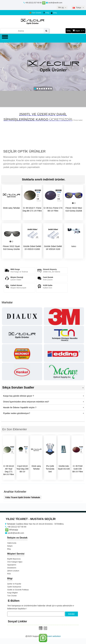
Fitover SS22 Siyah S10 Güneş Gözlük (11, 248)
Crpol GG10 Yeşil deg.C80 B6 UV (22, 469)
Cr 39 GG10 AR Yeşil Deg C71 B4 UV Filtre (9, 470)
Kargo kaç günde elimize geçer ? (19, 396)
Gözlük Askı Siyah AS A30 (64, 467)
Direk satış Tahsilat (11, 208)
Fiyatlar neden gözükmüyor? (17, 413)
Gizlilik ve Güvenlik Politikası (18, 590)
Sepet (78, 31)
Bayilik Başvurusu (14, 559)
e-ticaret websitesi (53, 636)
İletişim (10, 546)
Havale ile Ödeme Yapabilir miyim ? (20, 407)
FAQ (46, 13)
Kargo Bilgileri (12, 593)
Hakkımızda (12, 543)
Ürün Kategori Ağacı (15, 562)
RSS (9, 574)
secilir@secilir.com (54, 3)
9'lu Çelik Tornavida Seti (50, 469)
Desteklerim (12, 568)
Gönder (71, 614)
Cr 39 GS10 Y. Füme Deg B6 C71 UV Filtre (32, 209)
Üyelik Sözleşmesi (14, 587)
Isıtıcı (74, 246)
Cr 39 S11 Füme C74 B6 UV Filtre (53, 209)
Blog (9, 549)
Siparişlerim (12, 565)
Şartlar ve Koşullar (14, 584)
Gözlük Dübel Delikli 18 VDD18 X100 (53, 248)
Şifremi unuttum (13, 571)
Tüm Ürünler (35, 13)
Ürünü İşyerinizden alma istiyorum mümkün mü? (26, 402)
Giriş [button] (69, 31)
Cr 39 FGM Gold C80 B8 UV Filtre (78, 469)
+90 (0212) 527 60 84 (33, 3)
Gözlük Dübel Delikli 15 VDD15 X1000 (32, 248)
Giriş (54, 13)
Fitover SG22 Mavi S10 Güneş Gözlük (74, 209)
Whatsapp (12, 530)
